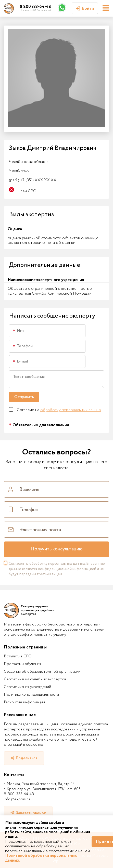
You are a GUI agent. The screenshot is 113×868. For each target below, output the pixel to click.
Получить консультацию (57, 549)
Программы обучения (22, 664)
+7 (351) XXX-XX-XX (33, 180)
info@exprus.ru (17, 799)
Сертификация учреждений (27, 687)
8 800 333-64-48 (35, 7)
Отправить (24, 397)
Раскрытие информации (24, 702)
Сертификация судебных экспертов (35, 679)
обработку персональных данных (71, 410)
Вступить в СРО (18, 656)
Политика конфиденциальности (31, 695)
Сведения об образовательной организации (42, 672)
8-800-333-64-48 (19, 794)
